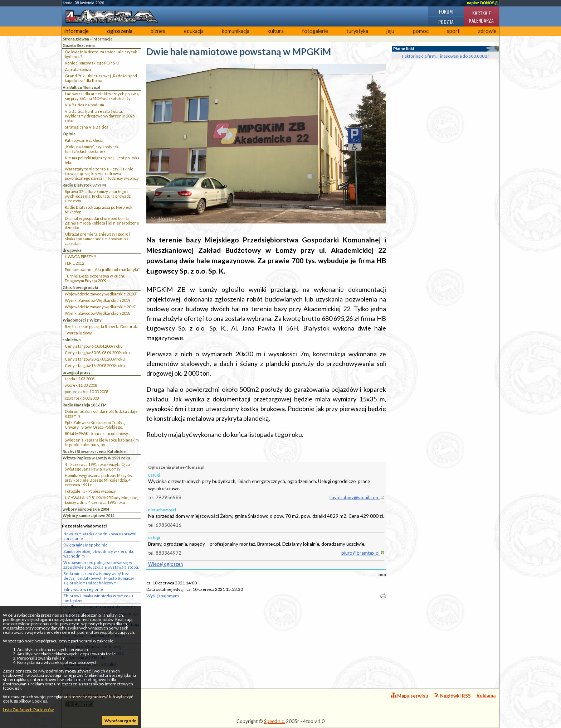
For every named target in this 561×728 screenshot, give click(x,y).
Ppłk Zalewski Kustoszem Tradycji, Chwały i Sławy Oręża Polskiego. (96, 425)
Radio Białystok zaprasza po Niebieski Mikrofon (99, 209)
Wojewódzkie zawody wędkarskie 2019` (101, 307)
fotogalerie (315, 31)
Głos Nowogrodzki (80, 287)
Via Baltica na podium (84, 105)
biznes (158, 31)
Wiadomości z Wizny (82, 320)
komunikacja (236, 31)
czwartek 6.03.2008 (82, 398)
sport (453, 31)
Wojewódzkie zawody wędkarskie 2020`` (101, 294)
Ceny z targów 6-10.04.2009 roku (94, 346)
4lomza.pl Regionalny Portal (97, 700)
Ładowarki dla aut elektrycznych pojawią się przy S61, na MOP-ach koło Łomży (102, 96)
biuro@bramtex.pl (360, 553)
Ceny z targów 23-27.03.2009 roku (95, 359)
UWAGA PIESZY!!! (81, 257)
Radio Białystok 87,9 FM (84, 185)
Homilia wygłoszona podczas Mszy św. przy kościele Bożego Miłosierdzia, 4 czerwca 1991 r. (99, 480)
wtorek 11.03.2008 (81, 385)
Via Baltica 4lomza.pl (81, 87)
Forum (446, 11)
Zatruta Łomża (78, 69)
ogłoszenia (120, 31)
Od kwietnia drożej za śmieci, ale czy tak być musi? (101, 54)
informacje (77, 31)
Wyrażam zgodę (120, 721)
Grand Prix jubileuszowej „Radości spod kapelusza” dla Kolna (101, 78)
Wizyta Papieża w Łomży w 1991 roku (96, 458)
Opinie (69, 134)
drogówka (72, 250)
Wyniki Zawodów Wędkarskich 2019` (98, 300)
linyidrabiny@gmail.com (355, 497)
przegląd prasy (77, 372)
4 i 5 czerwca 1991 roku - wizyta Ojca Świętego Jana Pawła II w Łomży (97, 467)
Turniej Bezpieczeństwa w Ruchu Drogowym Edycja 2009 (95, 278)
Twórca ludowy (78, 333)
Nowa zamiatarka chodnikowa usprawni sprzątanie (100, 536)
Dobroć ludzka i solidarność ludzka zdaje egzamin (101, 414)
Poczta (446, 22)
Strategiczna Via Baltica (87, 127)
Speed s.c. (274, 721)
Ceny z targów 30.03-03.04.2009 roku (97, 353)
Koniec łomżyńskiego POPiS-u (92, 63)
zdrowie (487, 31)
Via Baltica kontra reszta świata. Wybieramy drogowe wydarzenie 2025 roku (100, 116)
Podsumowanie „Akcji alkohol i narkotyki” (102, 269)
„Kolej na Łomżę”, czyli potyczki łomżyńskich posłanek (92, 149)
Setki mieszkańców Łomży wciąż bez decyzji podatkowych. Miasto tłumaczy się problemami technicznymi (99, 578)
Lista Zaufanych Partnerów (28, 710)
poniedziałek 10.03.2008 (86, 392)
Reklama (486, 695)
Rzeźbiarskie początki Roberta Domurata (102, 326)
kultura (276, 31)
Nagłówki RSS (452, 696)
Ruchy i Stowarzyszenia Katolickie (94, 451)
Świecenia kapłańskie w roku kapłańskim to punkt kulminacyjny (102, 442)
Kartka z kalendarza (481, 16)
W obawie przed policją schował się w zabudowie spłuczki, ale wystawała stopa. (101, 565)
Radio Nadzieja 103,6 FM (85, 405)
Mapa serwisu (410, 696)
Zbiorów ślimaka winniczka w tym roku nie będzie (98, 598)
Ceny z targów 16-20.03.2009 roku (95, 365)
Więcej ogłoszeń (165, 564)
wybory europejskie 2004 (86, 509)
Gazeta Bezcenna (79, 45)
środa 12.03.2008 (80, 379)
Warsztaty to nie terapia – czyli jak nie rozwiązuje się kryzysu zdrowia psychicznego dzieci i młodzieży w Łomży (102, 173)
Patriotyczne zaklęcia (84, 140)
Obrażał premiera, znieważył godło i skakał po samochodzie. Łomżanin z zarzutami (97, 239)
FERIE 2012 (74, 263)
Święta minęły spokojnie (86, 545)
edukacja (194, 31)
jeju (390, 31)
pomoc (421, 31)
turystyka (357, 31)
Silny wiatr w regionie (83, 589)
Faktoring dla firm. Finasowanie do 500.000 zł (445, 56)
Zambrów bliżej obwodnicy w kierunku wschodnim (99, 554)
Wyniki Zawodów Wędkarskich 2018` (98, 313)
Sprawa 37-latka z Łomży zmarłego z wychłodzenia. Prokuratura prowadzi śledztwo (98, 196)
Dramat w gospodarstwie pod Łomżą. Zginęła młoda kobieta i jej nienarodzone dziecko (102, 223)
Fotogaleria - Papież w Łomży (90, 491)
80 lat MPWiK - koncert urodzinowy (96, 433)
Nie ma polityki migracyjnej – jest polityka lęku (102, 160)
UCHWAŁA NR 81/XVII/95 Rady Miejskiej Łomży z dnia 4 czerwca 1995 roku (102, 500)
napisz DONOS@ (483, 3)
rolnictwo (72, 340)
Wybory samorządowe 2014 (89, 515)
